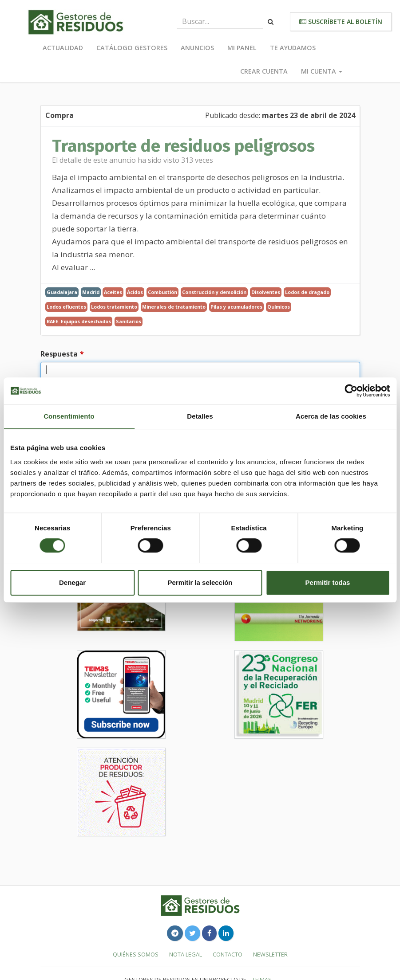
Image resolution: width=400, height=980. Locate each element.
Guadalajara (62, 292)
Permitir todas (328, 582)
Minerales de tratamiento (174, 307)
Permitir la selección (200, 582)
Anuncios (197, 48)
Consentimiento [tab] (69, 416)
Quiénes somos (136, 954)
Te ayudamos (293, 48)
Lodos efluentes (66, 307)
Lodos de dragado (307, 292)
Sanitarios (129, 321)
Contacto (228, 954)
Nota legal (186, 954)
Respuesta (59, 354)
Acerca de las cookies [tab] (331, 416)
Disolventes (266, 292)
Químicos (279, 307)
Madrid (91, 292)
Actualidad (63, 48)
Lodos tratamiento (114, 307)
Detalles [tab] (200, 416)
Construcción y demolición (214, 292)
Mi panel (242, 48)
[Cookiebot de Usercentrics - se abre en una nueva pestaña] (351, 391)
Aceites (113, 292)
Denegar (72, 582)
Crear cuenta (264, 71)
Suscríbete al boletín (341, 22)
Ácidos (135, 292)
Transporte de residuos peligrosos (183, 146)
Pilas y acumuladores (236, 307)
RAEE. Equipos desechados (79, 321)
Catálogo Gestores (132, 48)
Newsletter (270, 954)
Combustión (162, 292)
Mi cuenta (322, 71)
